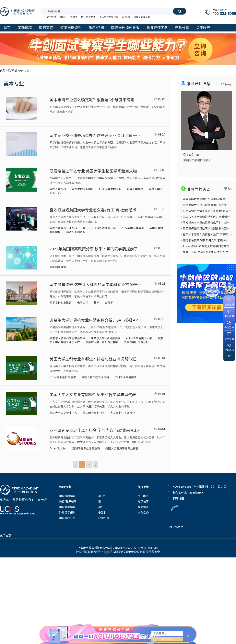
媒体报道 (143, 507)
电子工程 (83, 303)
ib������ (142, 17)
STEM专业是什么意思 (63, 377)
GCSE (102, 512)
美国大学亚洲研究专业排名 (122, 448)
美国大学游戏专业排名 (63, 228)
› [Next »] (95, 465)
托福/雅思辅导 (68, 501)
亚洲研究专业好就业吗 (86, 448)
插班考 (74, 17)
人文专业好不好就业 (123, 413)
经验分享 (104, 518)
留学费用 (51, 17)
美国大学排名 (58, 189)
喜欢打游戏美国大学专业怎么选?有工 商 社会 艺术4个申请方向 (96, 210)
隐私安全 (154, 552)
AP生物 (126, 17)
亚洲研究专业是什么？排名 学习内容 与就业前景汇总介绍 (96, 430)
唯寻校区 (143, 501)
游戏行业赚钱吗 (76, 232)
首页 (2, 70)
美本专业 (24, 70)
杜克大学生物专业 (110, 189)
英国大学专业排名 (109, 17)
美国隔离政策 (58, 267)
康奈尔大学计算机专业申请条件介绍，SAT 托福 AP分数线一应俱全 (96, 320)
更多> (228, 189)
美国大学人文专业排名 (63, 413)
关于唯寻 (143, 496)
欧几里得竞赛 (88, 17)
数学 (96, 303)
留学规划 (12, 70)
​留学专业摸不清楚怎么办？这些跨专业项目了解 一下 (95, 135)
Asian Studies (58, 448)
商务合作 (143, 512)
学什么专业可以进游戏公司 (99, 228)
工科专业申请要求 (125, 377)
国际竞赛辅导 (67, 507)
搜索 (180, 11)
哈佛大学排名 (135, 189)
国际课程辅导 (67, 496)
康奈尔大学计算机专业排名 (102, 342)
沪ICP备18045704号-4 (90, 552)
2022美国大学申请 (132, 228)
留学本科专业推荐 (61, 303)
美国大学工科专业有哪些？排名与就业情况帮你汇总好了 (96, 359)
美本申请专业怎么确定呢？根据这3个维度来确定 (92, 100)
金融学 (109, 303)
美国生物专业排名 (83, 189)
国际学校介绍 (67, 518)
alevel (63, 17)
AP (100, 507)
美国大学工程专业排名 (95, 377)
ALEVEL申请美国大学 (139, 338)
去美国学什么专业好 (136, 342)
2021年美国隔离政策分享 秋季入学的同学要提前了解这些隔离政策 (96, 249)
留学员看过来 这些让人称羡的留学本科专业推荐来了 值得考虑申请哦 (96, 284)
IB (100, 501)
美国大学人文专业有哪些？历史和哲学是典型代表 (93, 394)
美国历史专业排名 (94, 413)
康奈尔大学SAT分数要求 (106, 338)
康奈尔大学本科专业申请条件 (67, 338)
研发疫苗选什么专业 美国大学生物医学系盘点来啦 (93, 171)
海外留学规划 (67, 512)
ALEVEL (103, 496)
